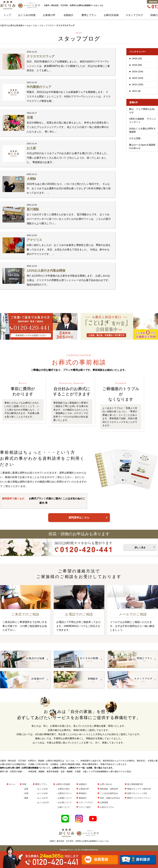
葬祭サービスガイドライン (139, 798)
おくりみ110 (43, 802)
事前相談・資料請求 (109, 789)
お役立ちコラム (107, 807)
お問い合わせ (106, 784)
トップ (7, 15)
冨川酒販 (33, 209)
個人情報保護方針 (135, 784)
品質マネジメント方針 (137, 793)
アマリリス (34, 240)
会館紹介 (69, 15)
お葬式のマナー (65, 793)
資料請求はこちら (79, 518)
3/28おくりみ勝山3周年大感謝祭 (142, 130)
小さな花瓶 (135, 138)
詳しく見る (140, 548)
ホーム (12, 784)
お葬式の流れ (64, 789)
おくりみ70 (42, 798)
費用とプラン (89, 15)
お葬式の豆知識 (63, 784)
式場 (26, 793)
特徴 (24, 784)
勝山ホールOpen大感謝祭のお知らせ (142, 146)
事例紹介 (83, 793)
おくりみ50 (42, 793)
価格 (26, 798)
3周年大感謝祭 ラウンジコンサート (142, 120)
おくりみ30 (42, 789)
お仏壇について (65, 802)
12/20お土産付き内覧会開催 (46, 271)
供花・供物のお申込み (110, 798)
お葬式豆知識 (111, 15)
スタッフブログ (134, 15)
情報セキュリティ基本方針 (139, 789)
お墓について (64, 807)
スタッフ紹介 (85, 807)
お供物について (65, 798)
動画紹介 (83, 798)
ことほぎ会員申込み (109, 793)
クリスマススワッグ (41, 56)
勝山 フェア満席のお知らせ (142, 111)
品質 (26, 789)
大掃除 (31, 179)
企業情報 (104, 802)
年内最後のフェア (39, 87)
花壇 (30, 117)
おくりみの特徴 (27, 15)
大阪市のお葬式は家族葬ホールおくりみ (18, 25)
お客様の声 (49, 15)
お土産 (31, 148)
